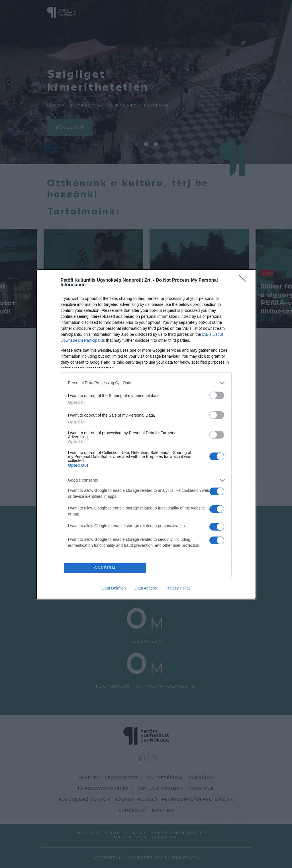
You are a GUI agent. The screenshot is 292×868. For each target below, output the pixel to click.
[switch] (217, 395)
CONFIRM (105, 568)
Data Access (146, 588)
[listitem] (146, 383)
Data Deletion (114, 588)
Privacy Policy (178, 588)
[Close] (245, 281)
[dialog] (146, 434)
